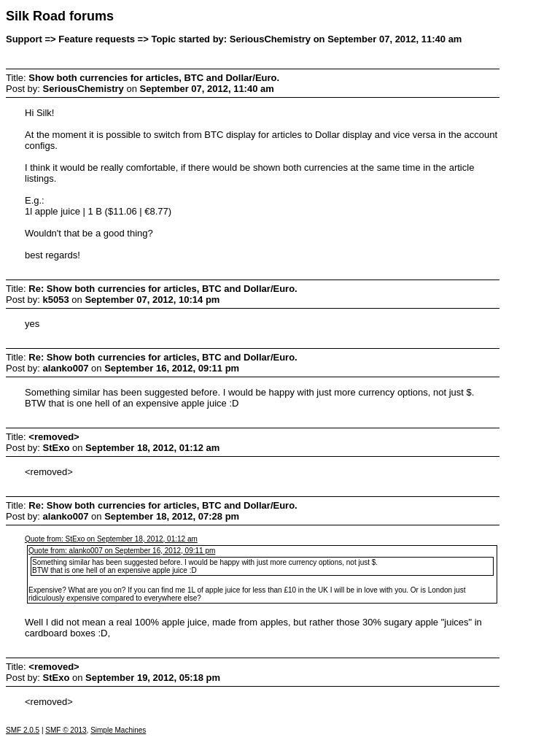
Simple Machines (118, 730)
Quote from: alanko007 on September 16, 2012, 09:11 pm (122, 551)
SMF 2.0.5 (23, 730)
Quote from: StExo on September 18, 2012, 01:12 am (111, 539)
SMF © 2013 (66, 730)
